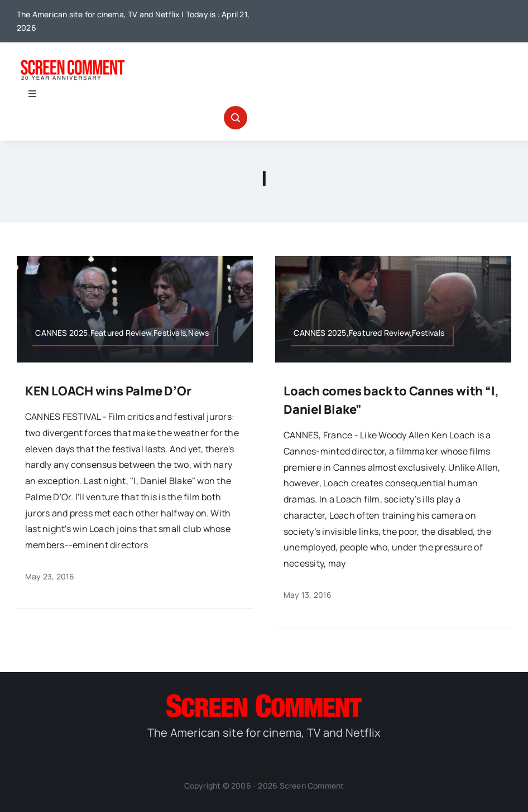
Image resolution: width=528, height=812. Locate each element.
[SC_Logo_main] (264, 699)
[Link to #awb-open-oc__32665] (236, 118)
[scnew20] (73, 58)
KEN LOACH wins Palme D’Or (108, 391)
